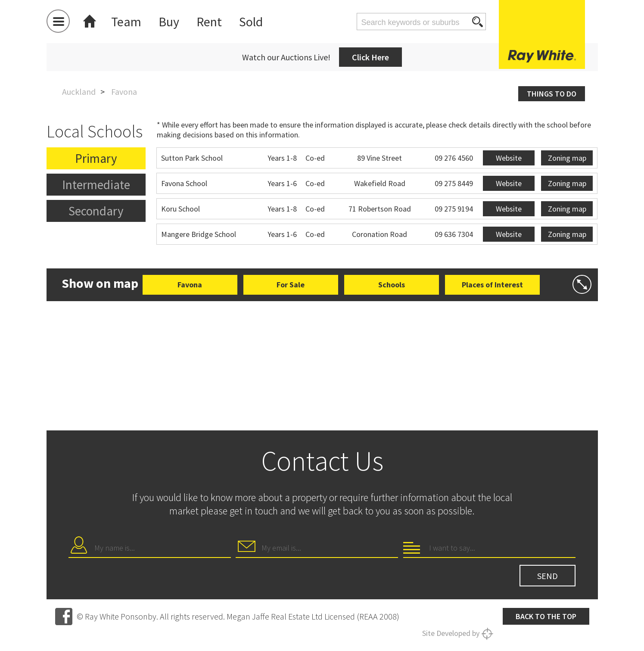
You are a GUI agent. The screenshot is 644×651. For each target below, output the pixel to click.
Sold (251, 22)
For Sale (291, 285)
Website (509, 158)
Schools (392, 285)
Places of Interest (492, 285)
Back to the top (546, 616)
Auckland (79, 92)
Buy (169, 22)
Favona (190, 285)
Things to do (552, 94)
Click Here (370, 57)
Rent (209, 22)
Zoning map (567, 158)
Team (126, 22)
